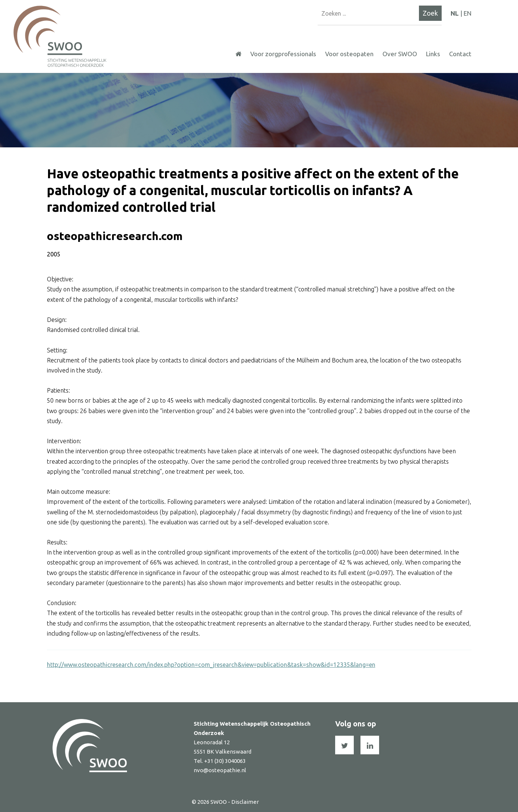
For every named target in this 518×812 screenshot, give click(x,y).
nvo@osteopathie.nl (220, 770)
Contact (460, 54)
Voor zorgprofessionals (283, 54)
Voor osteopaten (349, 54)
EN (468, 13)
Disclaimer (245, 802)
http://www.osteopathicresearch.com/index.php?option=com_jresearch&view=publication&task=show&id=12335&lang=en (211, 665)
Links (433, 54)
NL (455, 13)
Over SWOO (400, 54)
